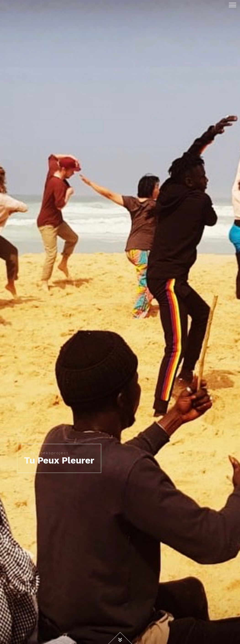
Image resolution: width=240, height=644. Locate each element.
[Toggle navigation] (232, 5)
